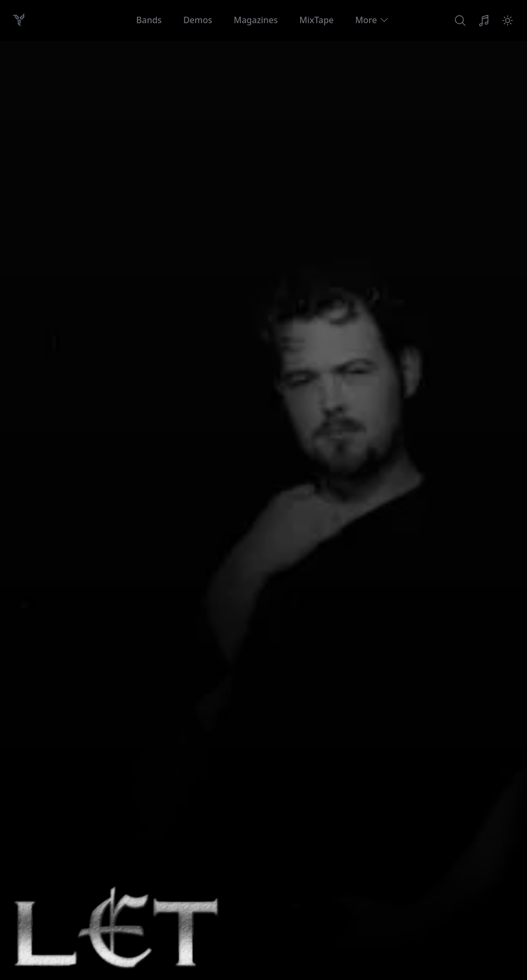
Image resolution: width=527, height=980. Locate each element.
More (372, 20)
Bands (149, 20)
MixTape (317, 20)
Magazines (256, 20)
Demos (198, 20)
